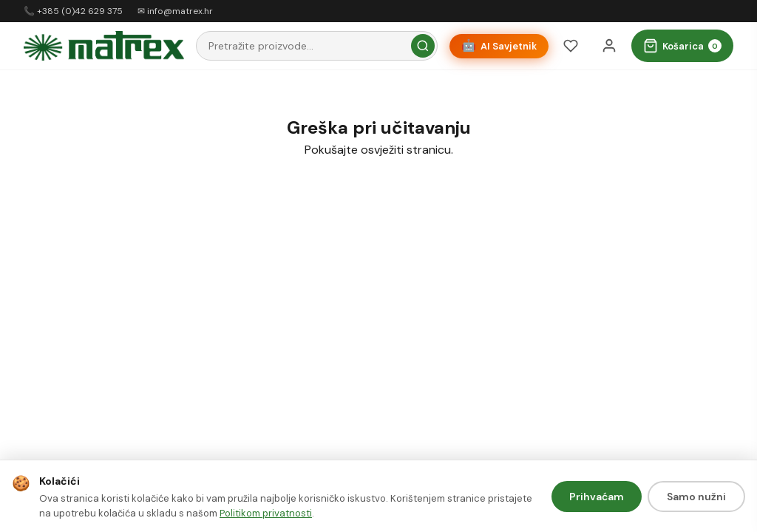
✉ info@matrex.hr (175, 11)
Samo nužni (696, 497)
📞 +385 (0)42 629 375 (73, 11)
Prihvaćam (597, 497)
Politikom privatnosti (266, 513)
